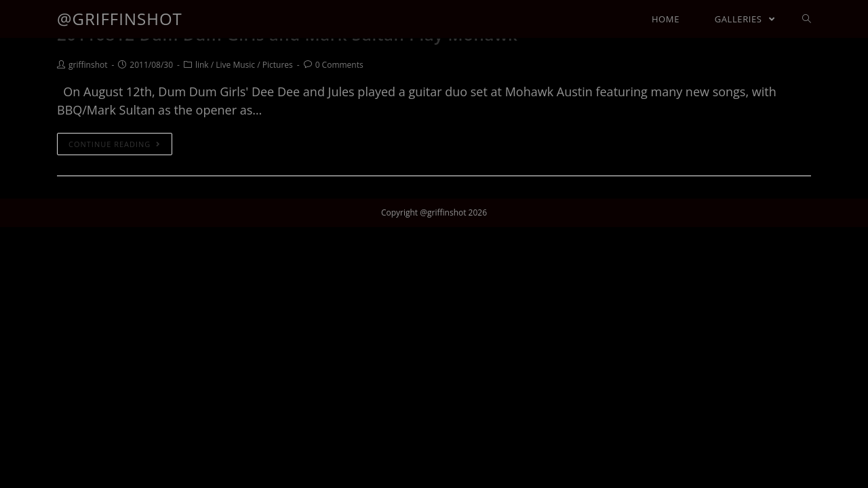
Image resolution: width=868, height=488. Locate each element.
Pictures (278, 65)
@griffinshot (120, 19)
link (202, 65)
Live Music (235, 65)
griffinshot (88, 65)
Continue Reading (115, 144)
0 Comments (339, 65)
